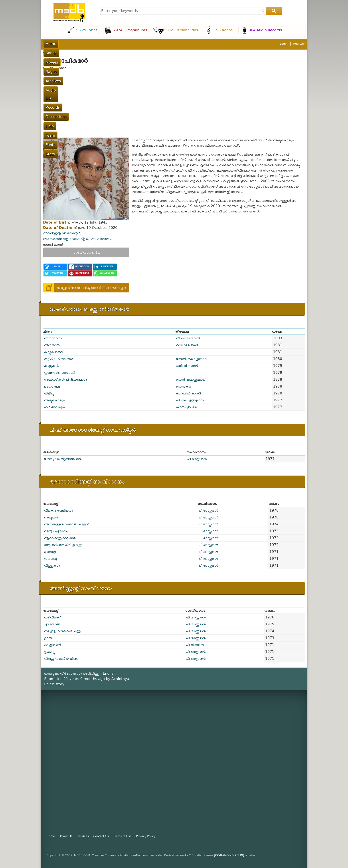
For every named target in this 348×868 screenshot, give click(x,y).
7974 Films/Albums (130, 30)
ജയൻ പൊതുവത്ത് (191, 379)
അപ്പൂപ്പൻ (51, 517)
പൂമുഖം (48, 52)
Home (51, 44)
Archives (119, 44)
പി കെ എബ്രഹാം (190, 400)
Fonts (232, 44)
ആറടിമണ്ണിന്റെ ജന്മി (60, 538)
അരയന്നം (53, 345)
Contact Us (101, 836)
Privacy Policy (146, 836)
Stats (247, 44)
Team (217, 44)
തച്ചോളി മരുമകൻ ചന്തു (63, 631)
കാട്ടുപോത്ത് (54, 352)
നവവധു (51, 559)
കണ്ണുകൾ (51, 366)
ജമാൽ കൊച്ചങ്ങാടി (192, 359)
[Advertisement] (174, 104)
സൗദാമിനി (53, 338)
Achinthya (120, 679)
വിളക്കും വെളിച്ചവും (59, 510)
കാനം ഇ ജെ (187, 407)
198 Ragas (223, 30)
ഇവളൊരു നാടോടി (60, 373)
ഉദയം (49, 638)
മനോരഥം (52, 386)
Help (203, 44)
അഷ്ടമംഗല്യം (54, 400)
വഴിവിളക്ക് (52, 617)
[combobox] (190, 11)
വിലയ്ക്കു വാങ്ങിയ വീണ (61, 659)
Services (83, 836)
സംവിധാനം (101, 239)
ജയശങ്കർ (184, 386)
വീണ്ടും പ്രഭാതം (56, 531)
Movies (84, 44)
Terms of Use (123, 836)
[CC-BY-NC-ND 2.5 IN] (229, 855)
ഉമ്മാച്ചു (50, 652)
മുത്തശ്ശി (50, 552)
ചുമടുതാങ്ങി (53, 624)
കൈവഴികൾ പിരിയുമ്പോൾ (66, 379)
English (109, 673)
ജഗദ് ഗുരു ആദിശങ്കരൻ (63, 459)
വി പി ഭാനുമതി (188, 338)
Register (299, 44)
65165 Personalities (181, 30)
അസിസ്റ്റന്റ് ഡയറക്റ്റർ (62, 233)
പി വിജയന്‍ (195, 645)
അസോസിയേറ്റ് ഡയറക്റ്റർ (65, 239)
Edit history (54, 684)
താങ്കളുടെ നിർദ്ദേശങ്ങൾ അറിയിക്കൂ (72, 673)
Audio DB (140, 44)
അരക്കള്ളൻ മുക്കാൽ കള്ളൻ (67, 524)
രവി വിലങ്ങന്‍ (187, 345)
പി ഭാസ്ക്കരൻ (197, 459)
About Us (66, 836)
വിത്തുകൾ (52, 565)
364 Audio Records (265, 30)
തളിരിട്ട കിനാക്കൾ (59, 359)
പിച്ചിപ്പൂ (49, 393)
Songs (67, 44)
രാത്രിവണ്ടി (53, 645)
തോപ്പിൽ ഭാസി (189, 393)
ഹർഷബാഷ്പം (54, 407)
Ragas (101, 44)
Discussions (183, 44)
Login (284, 44)
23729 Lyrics (86, 30)
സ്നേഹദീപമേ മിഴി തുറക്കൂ (63, 545)
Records (161, 44)
